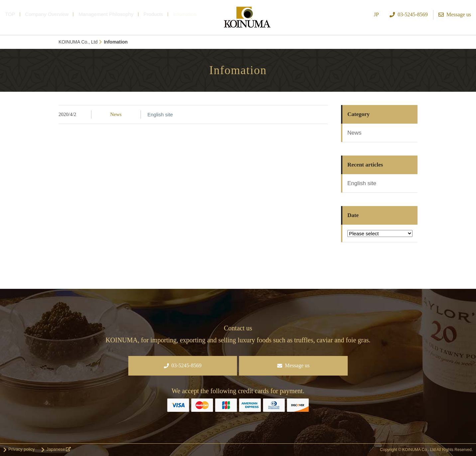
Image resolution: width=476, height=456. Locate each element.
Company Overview (47, 14)
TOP (10, 14)
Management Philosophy (106, 14)
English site (160, 114)
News (116, 114)
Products (153, 14)
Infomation (185, 14)
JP (376, 14)
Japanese (56, 449)
